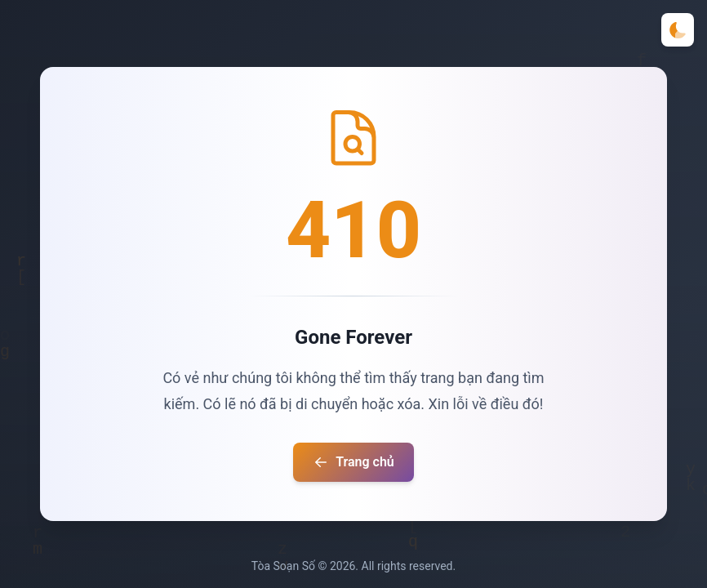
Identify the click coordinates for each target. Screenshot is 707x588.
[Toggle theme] (678, 30)
